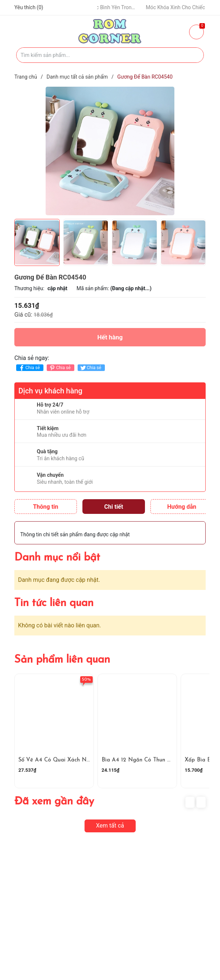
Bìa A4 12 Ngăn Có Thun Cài (139, 760)
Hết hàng (110, 337)
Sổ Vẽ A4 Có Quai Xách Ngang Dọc (65, 760)
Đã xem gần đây (54, 802)
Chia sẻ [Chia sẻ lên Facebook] (29, 368)
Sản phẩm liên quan (62, 660)
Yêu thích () (29, 7)
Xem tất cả (110, 826)
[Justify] (194, 55)
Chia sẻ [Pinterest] (59, 368)
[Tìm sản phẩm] (110, 55)
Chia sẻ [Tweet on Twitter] (90, 368)
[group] (110, 151)
